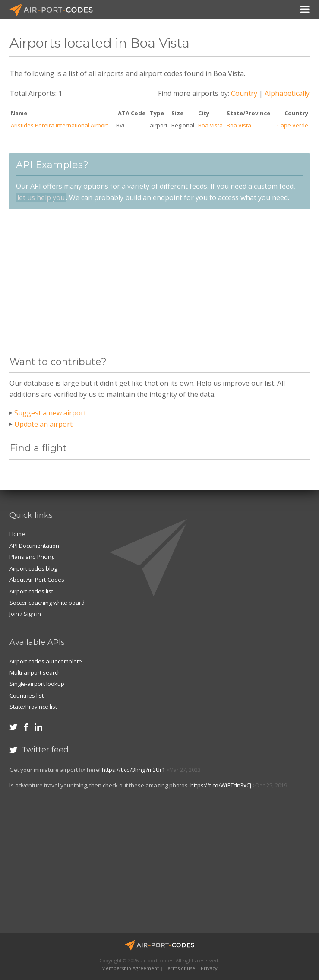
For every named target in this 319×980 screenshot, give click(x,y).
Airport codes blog (33, 568)
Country (244, 93)
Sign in (32, 614)
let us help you (41, 197)
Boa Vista (210, 125)
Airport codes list (31, 591)
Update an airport (43, 424)
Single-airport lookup (37, 684)
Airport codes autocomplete (46, 661)
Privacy (209, 968)
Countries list (27, 695)
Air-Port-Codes (55, 10)
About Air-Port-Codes (37, 580)
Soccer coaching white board (47, 603)
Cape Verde (293, 125)
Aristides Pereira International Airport (60, 125)
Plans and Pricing (32, 557)
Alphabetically (287, 93)
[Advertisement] (159, 283)
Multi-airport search (35, 672)
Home (17, 534)
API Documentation (34, 546)
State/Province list (33, 707)
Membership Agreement (130, 968)
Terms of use (180, 968)
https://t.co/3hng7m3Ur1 (133, 770)
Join (14, 614)
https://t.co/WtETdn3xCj (221, 785)
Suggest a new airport (50, 413)
